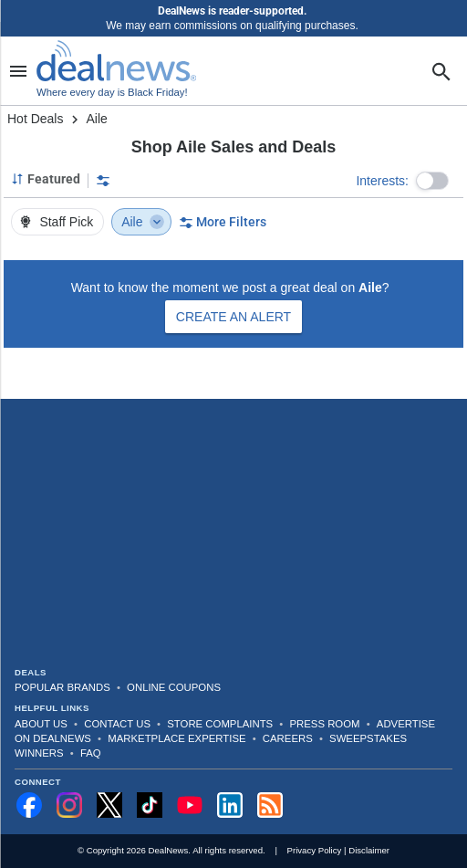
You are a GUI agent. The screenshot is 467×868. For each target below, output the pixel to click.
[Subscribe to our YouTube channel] (190, 805)
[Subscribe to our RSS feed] (270, 805)
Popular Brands (62, 687)
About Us (41, 724)
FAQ (91, 753)
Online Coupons (174, 687)
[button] (432, 181)
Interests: (382, 181)
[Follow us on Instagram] (69, 805)
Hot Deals (35, 119)
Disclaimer (369, 850)
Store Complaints (220, 724)
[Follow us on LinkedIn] (230, 805)
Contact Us (117, 724)
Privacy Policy (315, 850)
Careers (288, 738)
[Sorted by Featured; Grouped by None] (46, 179)
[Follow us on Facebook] (29, 805)
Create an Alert (233, 317)
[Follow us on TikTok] (150, 805)
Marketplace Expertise (176, 738)
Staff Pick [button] (56, 222)
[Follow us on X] (109, 805)
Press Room (325, 724)
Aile (143, 222)
